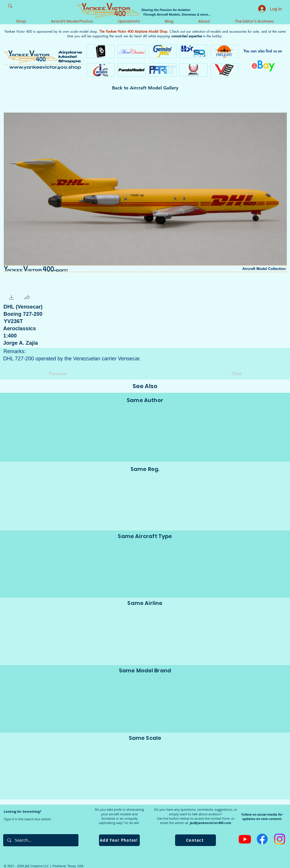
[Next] (227, 374)
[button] (12, 298)
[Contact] (196, 840)
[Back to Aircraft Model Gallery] (145, 88)
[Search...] (41, 840)
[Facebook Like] (51, 298)
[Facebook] (262, 839)
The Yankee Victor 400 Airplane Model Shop (133, 31)
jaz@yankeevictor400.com (211, 823)
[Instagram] (280, 839)
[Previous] (68, 374)
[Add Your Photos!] (119, 840)
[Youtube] (245, 839)
